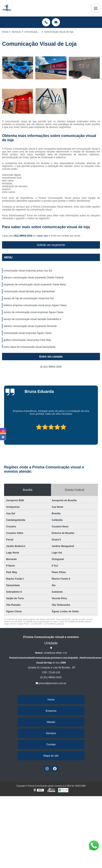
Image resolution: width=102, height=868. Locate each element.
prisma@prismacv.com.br (51, 683)
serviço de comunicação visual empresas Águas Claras (33, 312)
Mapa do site (51, 756)
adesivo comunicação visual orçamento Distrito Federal (33, 278)
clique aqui (42, 236)
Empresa (51, 711)
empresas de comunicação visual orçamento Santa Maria (35, 285)
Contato (51, 744)
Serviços (51, 733)
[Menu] (96, 8)
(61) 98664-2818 (24, 236)
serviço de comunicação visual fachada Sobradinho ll (32, 319)
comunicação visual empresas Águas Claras (28, 333)
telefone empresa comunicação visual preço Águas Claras (35, 305)
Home (51, 700)
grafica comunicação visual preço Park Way (27, 340)
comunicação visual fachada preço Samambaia (29, 291)
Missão (51, 722)
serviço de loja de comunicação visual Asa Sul (28, 298)
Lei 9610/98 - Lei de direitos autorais (48, 624)
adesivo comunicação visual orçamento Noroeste (30, 326)
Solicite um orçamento (51, 245)
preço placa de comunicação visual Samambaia (29, 347)
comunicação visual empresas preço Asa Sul (28, 271)
